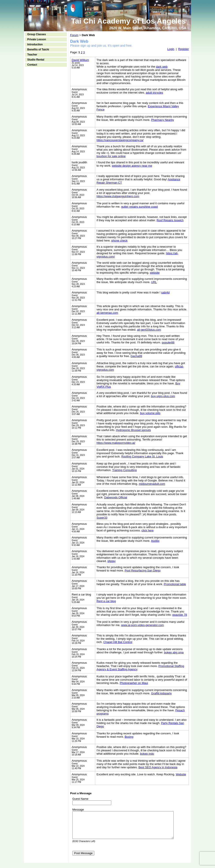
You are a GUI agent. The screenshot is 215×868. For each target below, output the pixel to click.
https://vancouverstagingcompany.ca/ (120, 140)
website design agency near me (132, 166)
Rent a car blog (106, 601)
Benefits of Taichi (38, 50)
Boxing (129, 737)
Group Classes (37, 34)
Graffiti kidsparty (161, 693)
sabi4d (165, 292)
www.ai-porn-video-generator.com (142, 625)
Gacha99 (136, 356)
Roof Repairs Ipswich (170, 220)
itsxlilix (155, 541)
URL (154, 282)
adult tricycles (154, 93)
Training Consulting (124, 470)
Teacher (32, 55)
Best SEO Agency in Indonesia (158, 767)
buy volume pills (150, 413)
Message (78, 810)
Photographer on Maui (134, 683)
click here (148, 530)
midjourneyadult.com (152, 484)
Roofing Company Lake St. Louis (142, 456)
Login (171, 49)
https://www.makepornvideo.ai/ (116, 443)
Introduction (35, 44)
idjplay (112, 561)
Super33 (102, 518)
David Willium (80, 60)
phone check (119, 240)
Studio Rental (36, 60)
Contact (32, 65)
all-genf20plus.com (149, 330)
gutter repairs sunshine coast (139, 207)
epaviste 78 (180, 615)
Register (184, 49)
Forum (74, 35)
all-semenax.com (107, 313)
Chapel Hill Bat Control (118, 642)
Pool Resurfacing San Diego (143, 570)
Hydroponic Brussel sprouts (133, 430)
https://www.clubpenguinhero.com (118, 196)
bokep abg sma (174, 652)
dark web (162, 67)
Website (181, 774)
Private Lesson (37, 39)
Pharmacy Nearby (162, 120)
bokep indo (147, 754)
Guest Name (80, 799)
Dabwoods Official (116, 497)
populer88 (168, 342)
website (155, 273)
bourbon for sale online (111, 156)
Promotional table (175, 584)
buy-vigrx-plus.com (163, 396)
